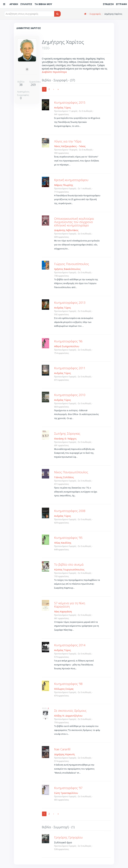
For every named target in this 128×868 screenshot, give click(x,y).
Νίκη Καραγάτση (63, 612)
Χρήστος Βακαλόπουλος (67, 269)
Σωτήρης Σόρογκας (67, 434)
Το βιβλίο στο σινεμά (69, 564)
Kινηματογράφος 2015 (70, 102)
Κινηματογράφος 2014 (70, 645)
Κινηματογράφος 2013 (70, 303)
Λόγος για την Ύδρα (68, 141)
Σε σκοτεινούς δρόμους (70, 711)
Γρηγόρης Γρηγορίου (68, 837)
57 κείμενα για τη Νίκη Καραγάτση (70, 605)
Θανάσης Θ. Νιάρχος (65, 439)
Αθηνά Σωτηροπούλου (67, 346)
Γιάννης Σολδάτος (64, 477)
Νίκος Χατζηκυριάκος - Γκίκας (70, 146)
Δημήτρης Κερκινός (64, 754)
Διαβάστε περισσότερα (54, 72)
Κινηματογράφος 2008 (70, 511)
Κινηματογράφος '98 (68, 684)
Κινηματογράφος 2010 (70, 395)
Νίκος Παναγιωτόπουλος (71, 472)
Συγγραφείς (95, 14)
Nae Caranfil (62, 749)
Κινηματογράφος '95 (68, 538)
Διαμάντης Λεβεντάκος (66, 230)
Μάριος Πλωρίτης (64, 185)
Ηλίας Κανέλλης (63, 543)
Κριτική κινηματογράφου (71, 180)
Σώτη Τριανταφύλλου (66, 793)
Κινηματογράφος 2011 (70, 368)
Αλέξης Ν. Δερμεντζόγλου (68, 716)
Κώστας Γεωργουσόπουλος (69, 570)
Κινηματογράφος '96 (68, 341)
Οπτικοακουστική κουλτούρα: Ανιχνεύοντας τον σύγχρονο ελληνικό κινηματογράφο (74, 222)
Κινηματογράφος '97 (68, 788)
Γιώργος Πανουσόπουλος (72, 264)
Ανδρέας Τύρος (62, 108)
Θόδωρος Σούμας (64, 689)
